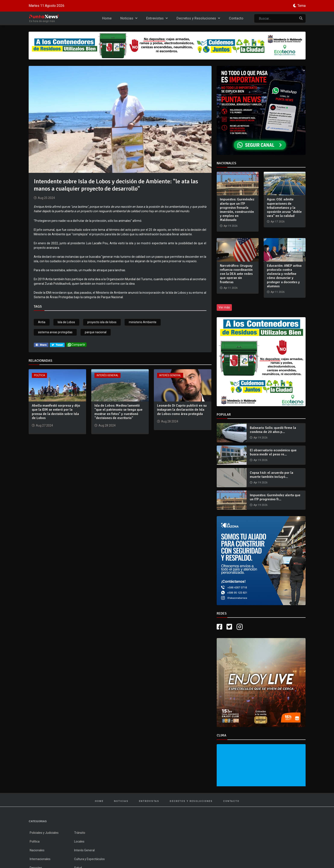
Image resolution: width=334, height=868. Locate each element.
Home (107, 18)
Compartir (76, 345)
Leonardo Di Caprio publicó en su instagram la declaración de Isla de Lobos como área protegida (182, 410)
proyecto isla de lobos (102, 322)
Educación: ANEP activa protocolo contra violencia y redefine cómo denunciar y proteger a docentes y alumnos (284, 276)
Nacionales (37, 850)
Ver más (224, 307)
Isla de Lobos (66, 322)
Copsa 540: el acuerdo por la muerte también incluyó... (271, 475)
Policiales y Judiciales (44, 833)
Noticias (129, 18)
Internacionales (40, 859)
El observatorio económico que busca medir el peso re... (273, 452)
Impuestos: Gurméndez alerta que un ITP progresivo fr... (275, 497)
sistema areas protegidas (55, 332)
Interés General (107, 375)
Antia (42, 322)
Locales (79, 841)
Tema (302, 6)
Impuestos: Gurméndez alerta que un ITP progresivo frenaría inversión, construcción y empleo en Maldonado (237, 210)
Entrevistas (157, 18)
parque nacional (96, 332)
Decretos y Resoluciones (198, 18)
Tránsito (80, 833)
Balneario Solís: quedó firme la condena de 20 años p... (273, 430)
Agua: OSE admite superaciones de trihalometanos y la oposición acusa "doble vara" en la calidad (284, 208)
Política (39, 375)
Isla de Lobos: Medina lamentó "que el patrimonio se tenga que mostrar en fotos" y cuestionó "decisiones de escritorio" (118, 412)
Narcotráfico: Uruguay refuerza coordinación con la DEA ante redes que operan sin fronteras (236, 274)
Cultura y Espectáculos (89, 859)
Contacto (236, 18)
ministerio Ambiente (143, 322)
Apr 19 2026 (260, 438)
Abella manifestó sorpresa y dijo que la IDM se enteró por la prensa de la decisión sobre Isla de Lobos (56, 412)
